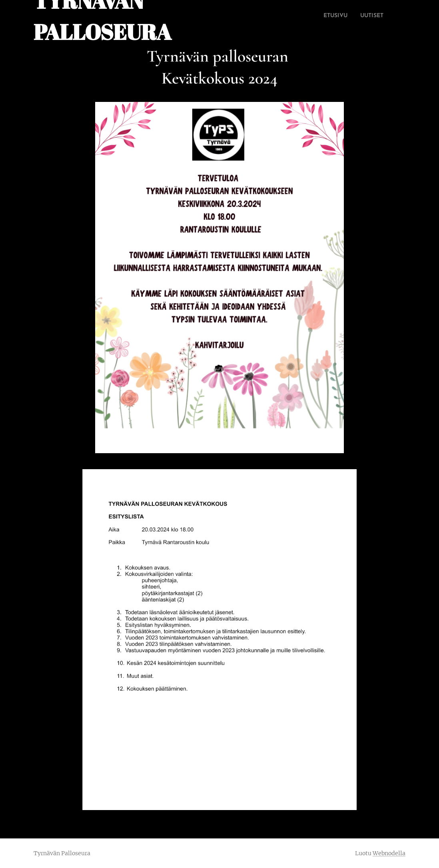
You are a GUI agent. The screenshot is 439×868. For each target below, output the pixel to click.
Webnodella (389, 853)
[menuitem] (318, 16)
